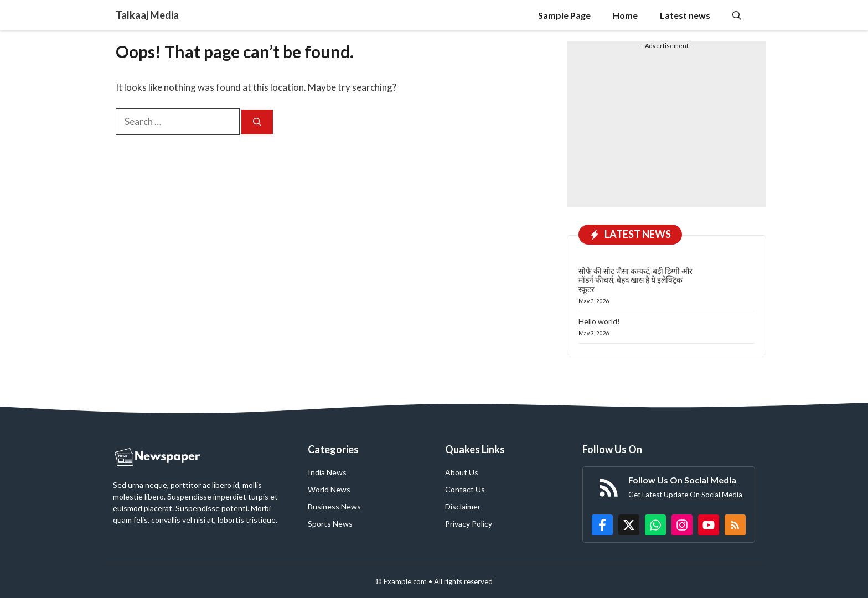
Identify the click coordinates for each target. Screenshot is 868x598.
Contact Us (465, 489)
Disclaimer (463, 506)
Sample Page (564, 15)
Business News (334, 506)
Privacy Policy (469, 524)
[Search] (257, 122)
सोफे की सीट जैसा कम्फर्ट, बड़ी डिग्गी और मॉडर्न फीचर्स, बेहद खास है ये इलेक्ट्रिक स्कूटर (635, 280)
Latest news (685, 15)
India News (327, 472)
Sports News (330, 524)
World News (329, 489)
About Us (462, 472)
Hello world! (599, 321)
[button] (737, 15)
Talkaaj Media (147, 15)
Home (625, 15)
